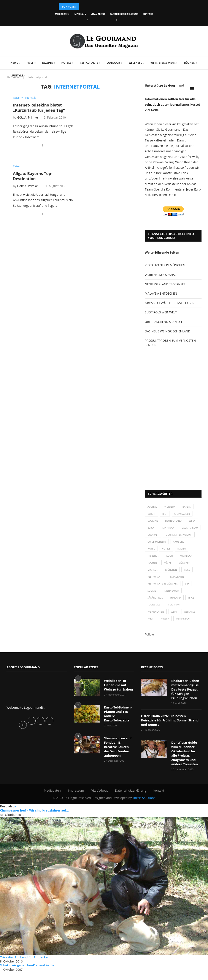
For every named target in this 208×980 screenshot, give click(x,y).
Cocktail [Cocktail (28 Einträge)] (153, 522)
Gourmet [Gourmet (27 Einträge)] (178, 537)
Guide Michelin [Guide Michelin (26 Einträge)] (157, 551)
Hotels (65, 63)
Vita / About (98, 14)
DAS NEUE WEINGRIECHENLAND (168, 331)
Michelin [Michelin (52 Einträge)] (153, 581)
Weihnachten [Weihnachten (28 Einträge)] (156, 625)
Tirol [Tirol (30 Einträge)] (193, 611)
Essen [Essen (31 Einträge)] (194, 522)
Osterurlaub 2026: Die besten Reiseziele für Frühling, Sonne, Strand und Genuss (171, 731)
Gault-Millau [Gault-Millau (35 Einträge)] (156, 537)
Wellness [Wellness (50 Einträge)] (191, 625)
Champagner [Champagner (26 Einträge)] (184, 514)
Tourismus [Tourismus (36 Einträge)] (154, 618)
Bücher (189, 63)
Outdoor (113, 63)
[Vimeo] (117, 20)
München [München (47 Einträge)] (186, 574)
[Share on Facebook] (42, 145)
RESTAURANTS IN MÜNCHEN (165, 265)
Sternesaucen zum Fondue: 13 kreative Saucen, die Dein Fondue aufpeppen (119, 758)
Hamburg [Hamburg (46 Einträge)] (180, 551)
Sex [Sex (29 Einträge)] (189, 596)
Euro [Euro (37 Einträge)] (151, 529)
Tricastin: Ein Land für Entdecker (25, 965)
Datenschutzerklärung (124, 14)
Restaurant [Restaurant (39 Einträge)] (155, 588)
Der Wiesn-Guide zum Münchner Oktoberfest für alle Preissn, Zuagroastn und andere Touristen (186, 762)
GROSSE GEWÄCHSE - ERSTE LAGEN (170, 303)
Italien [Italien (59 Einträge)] (183, 559)
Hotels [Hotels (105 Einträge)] (167, 559)
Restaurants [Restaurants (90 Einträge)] (178, 588)
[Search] (199, 89)
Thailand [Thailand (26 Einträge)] (177, 611)
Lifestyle (16, 75)
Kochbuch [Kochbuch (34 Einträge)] (188, 566)
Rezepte (47, 63)
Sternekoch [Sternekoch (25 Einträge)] (173, 603)
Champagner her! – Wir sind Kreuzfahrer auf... (34, 819)
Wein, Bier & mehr (162, 63)
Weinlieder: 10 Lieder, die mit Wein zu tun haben (119, 699)
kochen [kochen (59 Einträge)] (153, 574)
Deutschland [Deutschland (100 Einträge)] (175, 522)
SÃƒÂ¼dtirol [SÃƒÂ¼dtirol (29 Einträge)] (156, 611)
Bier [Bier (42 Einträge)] (166, 514)
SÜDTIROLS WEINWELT (161, 312)
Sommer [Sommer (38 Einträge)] (153, 603)
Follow (149, 648)
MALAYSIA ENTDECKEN (161, 293)
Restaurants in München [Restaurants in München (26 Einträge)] (164, 596)
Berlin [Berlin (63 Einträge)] (152, 514)
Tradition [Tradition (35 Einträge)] (175, 618)
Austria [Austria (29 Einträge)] (152, 507)
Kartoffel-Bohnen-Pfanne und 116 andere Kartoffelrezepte (118, 727)
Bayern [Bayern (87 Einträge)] (188, 507)
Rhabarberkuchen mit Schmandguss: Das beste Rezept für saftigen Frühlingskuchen (185, 703)
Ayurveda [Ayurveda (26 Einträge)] (171, 507)
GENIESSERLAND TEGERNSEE (165, 284)
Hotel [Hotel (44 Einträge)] (152, 559)
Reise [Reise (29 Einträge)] (189, 581)
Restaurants (88, 63)
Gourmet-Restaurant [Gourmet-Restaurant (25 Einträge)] (161, 544)
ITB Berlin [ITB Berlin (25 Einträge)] (154, 566)
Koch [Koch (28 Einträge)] (170, 566)
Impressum (80, 14)
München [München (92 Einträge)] (172, 581)
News (13, 63)
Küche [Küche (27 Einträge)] (169, 574)
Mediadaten (62, 14)
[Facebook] (87, 20)
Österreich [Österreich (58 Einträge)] (185, 633)
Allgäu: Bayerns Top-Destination (33, 176)
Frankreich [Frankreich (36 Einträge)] (169, 529)
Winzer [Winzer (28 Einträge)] (166, 633)
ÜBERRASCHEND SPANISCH (164, 322)
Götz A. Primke (27, 118)
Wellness (135, 63)
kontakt (148, 14)
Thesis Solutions (144, 806)
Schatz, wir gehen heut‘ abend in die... (28, 974)
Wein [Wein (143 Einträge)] (175, 625)
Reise (29, 63)
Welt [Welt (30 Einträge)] (151, 633)
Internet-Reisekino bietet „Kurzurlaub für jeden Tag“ (39, 108)
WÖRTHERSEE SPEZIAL (161, 275)
